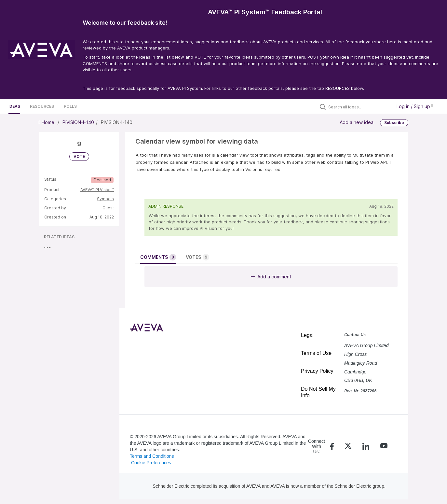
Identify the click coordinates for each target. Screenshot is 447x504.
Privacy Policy (317, 371)
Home (47, 122)
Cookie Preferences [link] (151, 463)
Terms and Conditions (152, 456)
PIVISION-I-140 (78, 122)
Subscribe (394, 123)
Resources (42, 106)
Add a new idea (357, 122)
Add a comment (271, 277)
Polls (70, 106)
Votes (197, 257)
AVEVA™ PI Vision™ (97, 190)
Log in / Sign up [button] (415, 106)
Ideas (14, 106)
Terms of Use (316, 353)
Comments (158, 257)
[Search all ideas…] (359, 107)
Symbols (105, 199)
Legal (307, 335)
